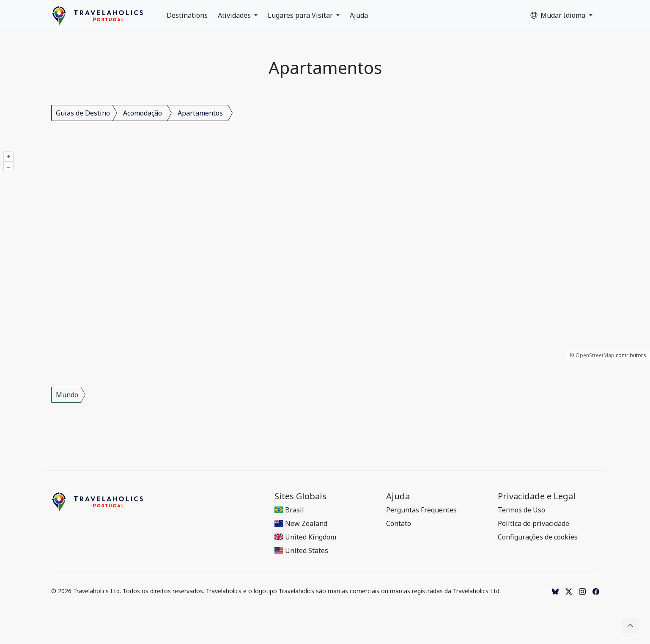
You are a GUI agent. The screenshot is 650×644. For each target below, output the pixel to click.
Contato (399, 523)
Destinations (187, 15)
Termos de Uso (521, 510)
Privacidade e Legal (537, 496)
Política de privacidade (533, 523)
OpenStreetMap (595, 355)
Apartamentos (200, 113)
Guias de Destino (83, 113)
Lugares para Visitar (301, 15)
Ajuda (359, 15)
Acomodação (143, 113)
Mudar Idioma (559, 15)
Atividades (235, 15)
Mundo (67, 395)
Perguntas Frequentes (421, 510)
